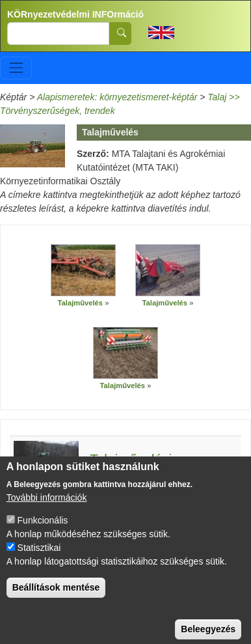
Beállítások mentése (56, 599)
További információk (47, 509)
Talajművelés (80, 303)
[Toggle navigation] (16, 68)
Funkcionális (43, 532)
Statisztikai (39, 559)
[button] (83, 270)
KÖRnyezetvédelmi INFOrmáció (75, 14)
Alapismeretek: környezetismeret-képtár (117, 97)
